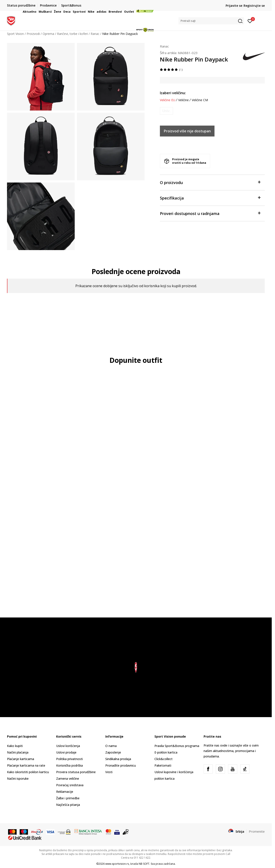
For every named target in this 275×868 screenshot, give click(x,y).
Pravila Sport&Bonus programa (177, 746)
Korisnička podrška (69, 765)
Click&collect (163, 759)
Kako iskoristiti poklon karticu (28, 772)
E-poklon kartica (166, 752)
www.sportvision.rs (117, 864)
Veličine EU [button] (168, 100)
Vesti (109, 772)
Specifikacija (210, 198)
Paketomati (163, 765)
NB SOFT (144, 864)
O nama (111, 746)
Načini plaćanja (18, 752)
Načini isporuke (18, 778)
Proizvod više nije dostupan (187, 131)
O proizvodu (210, 182)
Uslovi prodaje (66, 752)
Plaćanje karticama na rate (26, 765)
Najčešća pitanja (68, 805)
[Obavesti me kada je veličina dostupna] (166, 111)
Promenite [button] (257, 831)
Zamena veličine (68, 778)
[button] (211, 21)
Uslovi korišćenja (68, 746)
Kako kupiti (15, 746)
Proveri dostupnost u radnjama (210, 213)
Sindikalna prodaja (118, 759)
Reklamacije (65, 792)
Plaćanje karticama (21, 759)
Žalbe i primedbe (68, 798)
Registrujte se (254, 6)
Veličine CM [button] (200, 100)
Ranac (164, 46)
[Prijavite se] (250, 21)
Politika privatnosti (69, 759)
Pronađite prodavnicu (121, 765)
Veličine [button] (183, 100)
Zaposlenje (113, 752)
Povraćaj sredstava (70, 785)
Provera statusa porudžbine (76, 772)
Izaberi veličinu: (173, 93)
